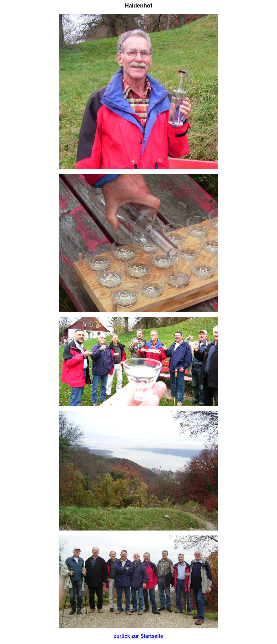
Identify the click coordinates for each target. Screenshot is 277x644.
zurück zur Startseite (138, 636)
